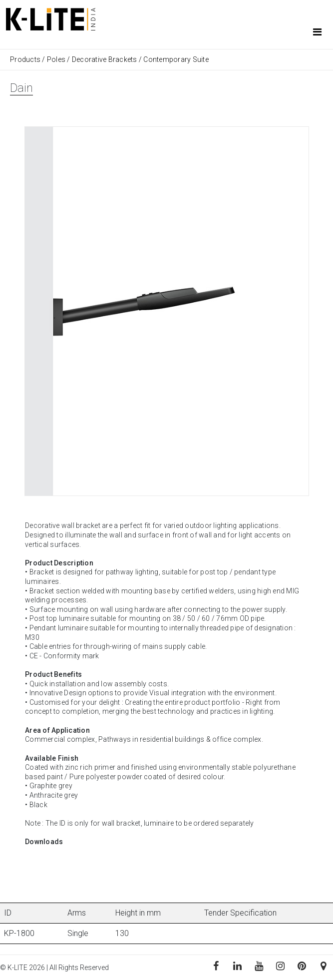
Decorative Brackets (105, 59)
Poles (56, 59)
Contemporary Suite (176, 59)
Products (26, 59)
